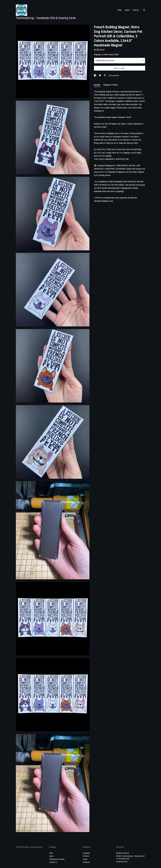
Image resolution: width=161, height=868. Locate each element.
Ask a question (114, 75)
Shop (120, 10)
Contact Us (53, 862)
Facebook (86, 862)
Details (97, 85)
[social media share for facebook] (95, 75)
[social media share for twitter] (100, 75)
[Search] (144, 10)
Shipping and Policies (57, 859)
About (127, 10)
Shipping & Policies (110, 85)
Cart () (136, 10)
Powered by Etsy (122, 862)
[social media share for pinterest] (105, 75)
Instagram (86, 853)
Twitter (85, 859)
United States (108, 54)
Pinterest (86, 856)
